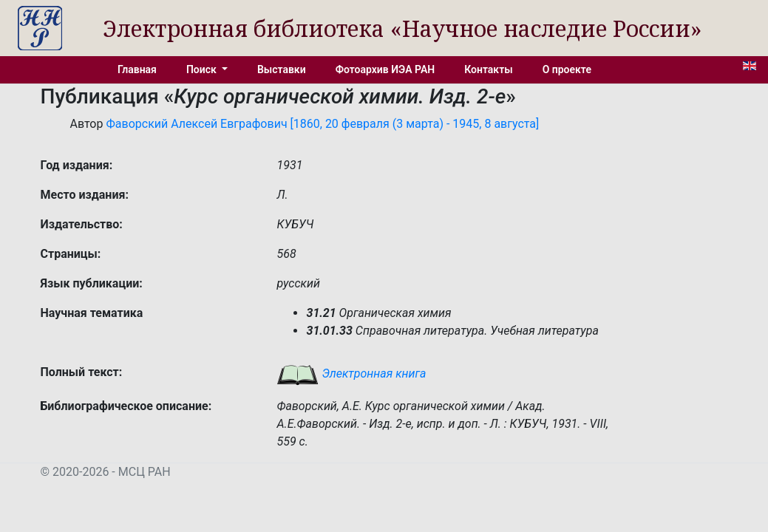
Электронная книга (351, 374)
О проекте (567, 69)
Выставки (282, 69)
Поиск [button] (203, 69)
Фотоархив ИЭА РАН (385, 69)
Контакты (488, 69)
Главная (137, 69)
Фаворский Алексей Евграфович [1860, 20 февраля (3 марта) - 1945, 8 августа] (322, 124)
